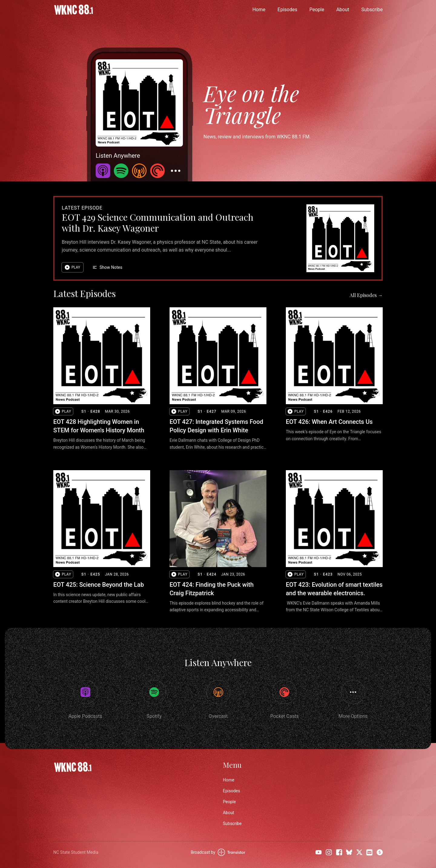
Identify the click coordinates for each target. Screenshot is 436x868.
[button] (73, 267)
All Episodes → (366, 295)
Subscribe (372, 10)
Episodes (287, 10)
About (343, 10)
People (317, 10)
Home (259, 10)
